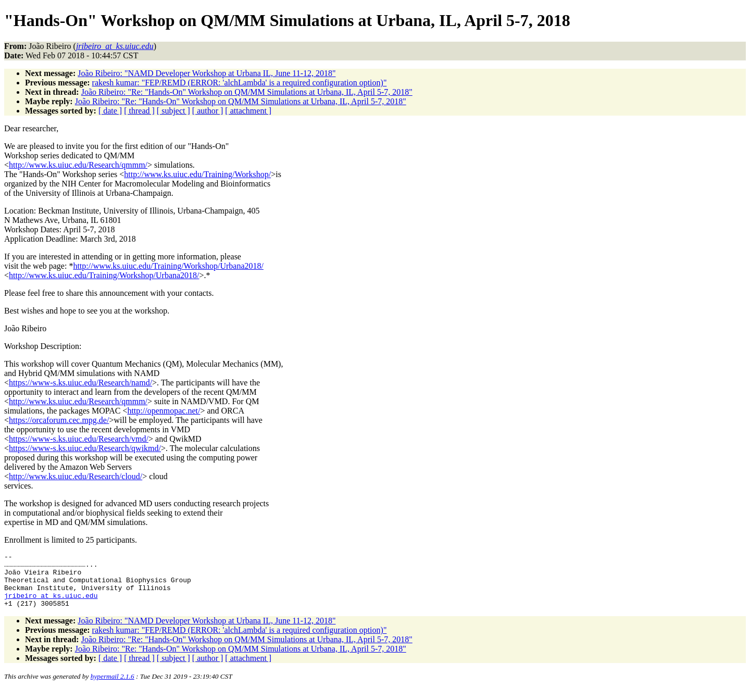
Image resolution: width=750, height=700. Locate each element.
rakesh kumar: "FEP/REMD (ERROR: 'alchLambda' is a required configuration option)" (240, 83)
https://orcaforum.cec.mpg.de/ (59, 420)
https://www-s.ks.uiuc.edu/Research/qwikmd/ (85, 448)
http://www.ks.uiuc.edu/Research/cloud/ (76, 476)
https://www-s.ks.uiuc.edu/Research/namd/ (80, 383)
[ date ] (110, 111)
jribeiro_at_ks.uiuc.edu (51, 605)
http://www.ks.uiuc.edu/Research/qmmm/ (78, 165)
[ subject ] (173, 111)
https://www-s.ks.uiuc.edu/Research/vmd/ (79, 439)
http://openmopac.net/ (164, 411)
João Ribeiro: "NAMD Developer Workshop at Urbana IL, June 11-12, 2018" (207, 73)
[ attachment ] (248, 111)
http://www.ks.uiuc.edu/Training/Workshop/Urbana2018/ (168, 266)
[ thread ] (139, 111)
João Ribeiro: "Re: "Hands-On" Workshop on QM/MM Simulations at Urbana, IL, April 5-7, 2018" (247, 92)
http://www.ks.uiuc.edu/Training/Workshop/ (197, 174)
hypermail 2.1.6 (113, 687)
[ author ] (208, 111)
